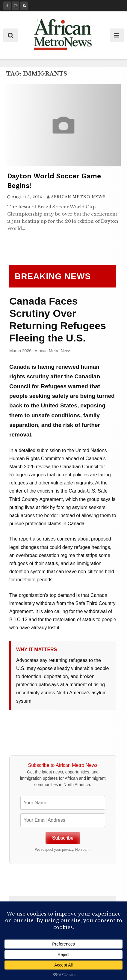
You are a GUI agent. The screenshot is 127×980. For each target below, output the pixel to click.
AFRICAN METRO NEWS (78, 197)
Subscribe (63, 838)
